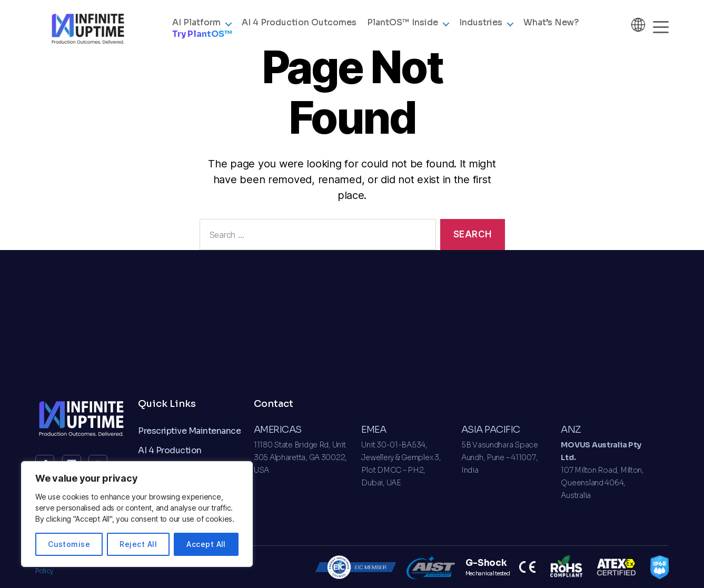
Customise (69, 544)
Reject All (138, 544)
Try (202, 40)
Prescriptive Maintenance (189, 431)
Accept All (206, 544)
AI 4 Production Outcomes (299, 28)
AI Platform (196, 28)
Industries (481, 28)
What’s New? (551, 28)
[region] (137, 514)
